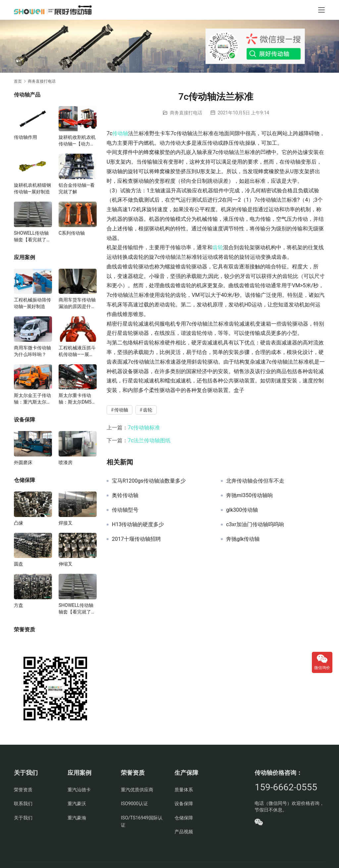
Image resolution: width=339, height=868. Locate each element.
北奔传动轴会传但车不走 (255, 481)
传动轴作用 (25, 137)
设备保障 (184, 804)
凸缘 (19, 523)
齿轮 (218, 247)
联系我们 (23, 804)
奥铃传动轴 (125, 495)
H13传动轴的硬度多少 (138, 525)
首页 (18, 81)
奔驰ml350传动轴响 (249, 495)
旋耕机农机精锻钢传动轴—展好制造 (32, 188)
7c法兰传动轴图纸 (149, 440)
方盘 (19, 605)
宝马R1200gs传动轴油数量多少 (149, 481)
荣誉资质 (23, 790)
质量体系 (184, 790)
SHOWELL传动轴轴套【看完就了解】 (31, 237)
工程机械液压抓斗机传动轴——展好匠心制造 (77, 351)
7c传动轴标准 (144, 428)
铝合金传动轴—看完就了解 (77, 188)
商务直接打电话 (186, 113)
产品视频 (184, 832)
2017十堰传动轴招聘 (136, 539)
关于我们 (23, 818)
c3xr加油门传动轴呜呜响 (255, 525)
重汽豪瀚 (77, 818)
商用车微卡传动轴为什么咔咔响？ (32, 351)
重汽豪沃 (77, 804)
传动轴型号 (125, 510)
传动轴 (120, 133)
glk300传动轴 (242, 510)
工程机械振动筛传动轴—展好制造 (32, 303)
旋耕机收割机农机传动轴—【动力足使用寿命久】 (77, 141)
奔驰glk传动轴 (243, 539)
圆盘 (19, 564)
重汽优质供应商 (137, 790)
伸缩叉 (66, 564)
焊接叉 (66, 523)
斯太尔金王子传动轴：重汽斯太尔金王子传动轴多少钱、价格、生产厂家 (32, 399)
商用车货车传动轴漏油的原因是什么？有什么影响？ (77, 303)
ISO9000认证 (134, 804)
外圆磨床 (23, 462)
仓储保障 (184, 818)
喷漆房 (66, 462)
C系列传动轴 (72, 233)
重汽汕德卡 (79, 790)
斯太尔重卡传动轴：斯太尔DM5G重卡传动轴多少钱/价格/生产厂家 (77, 399)
